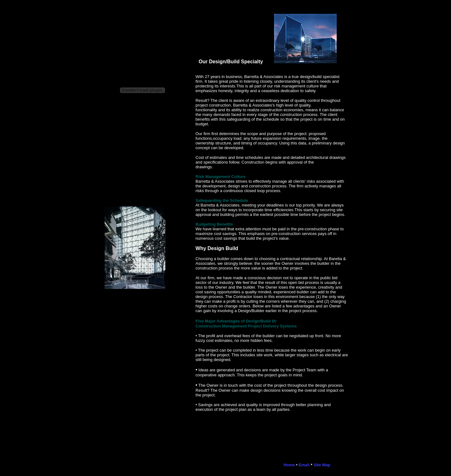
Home (289, 465)
